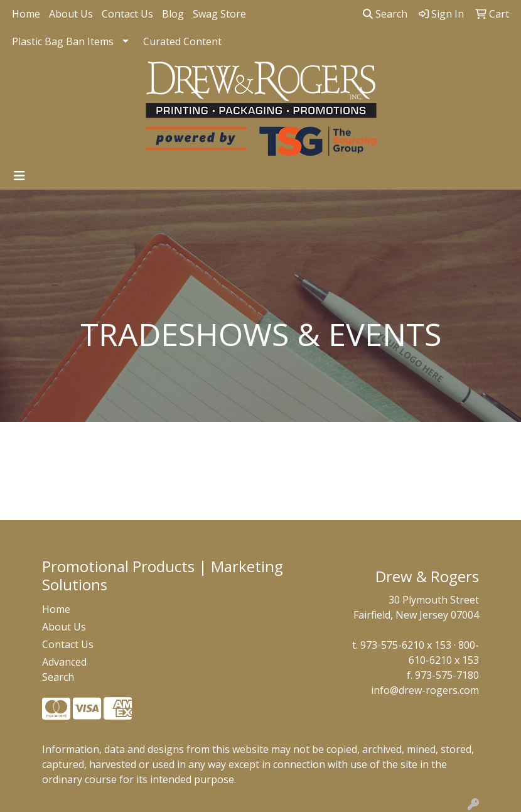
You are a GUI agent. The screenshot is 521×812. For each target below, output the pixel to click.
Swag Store (219, 14)
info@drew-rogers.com (425, 690)
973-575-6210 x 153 (406, 645)
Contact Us (127, 14)
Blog (173, 14)
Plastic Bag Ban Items (63, 41)
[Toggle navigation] (19, 176)
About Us (71, 14)
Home (26, 14)
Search (385, 14)
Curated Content (182, 41)
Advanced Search (64, 669)
